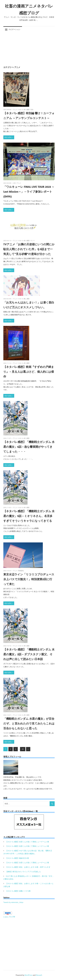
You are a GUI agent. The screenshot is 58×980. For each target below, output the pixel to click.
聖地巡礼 (21, 571)
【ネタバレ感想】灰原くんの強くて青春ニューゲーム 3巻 (27, 846)
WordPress (29, 975)
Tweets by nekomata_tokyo (13, 902)
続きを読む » (9, 137)
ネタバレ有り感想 (24, 110)
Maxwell (39, 975)
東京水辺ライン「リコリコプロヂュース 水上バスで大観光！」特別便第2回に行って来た (29, 579)
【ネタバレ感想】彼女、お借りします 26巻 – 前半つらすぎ (28, 867)
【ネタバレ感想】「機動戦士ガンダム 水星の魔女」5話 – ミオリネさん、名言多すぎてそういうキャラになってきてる (29, 516)
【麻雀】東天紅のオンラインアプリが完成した (23, 872)
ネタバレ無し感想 (24, 299)
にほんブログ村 (9, 917)
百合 (32, 110)
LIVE (14, 183)
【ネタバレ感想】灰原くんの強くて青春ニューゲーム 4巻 (27, 842)
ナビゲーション (14, 29)
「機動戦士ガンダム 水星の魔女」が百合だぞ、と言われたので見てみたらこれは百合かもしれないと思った (29, 723)
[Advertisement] (29, 47)
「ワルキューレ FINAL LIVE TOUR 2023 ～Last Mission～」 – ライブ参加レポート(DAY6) (29, 192)
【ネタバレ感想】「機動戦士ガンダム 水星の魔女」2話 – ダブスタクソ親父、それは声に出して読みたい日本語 (29, 654)
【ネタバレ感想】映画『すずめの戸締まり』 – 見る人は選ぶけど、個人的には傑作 (29, 372)
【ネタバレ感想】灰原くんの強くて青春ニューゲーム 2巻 (27, 863)
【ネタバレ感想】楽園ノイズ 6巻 (18, 891)
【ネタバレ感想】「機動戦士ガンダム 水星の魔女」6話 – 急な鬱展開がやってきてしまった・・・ (29, 447)
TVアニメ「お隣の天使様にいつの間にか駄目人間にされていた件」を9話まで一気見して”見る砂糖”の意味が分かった (29, 249)
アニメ (15, 110)
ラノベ (33, 241)
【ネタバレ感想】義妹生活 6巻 (17, 858)
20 (23, 749)
